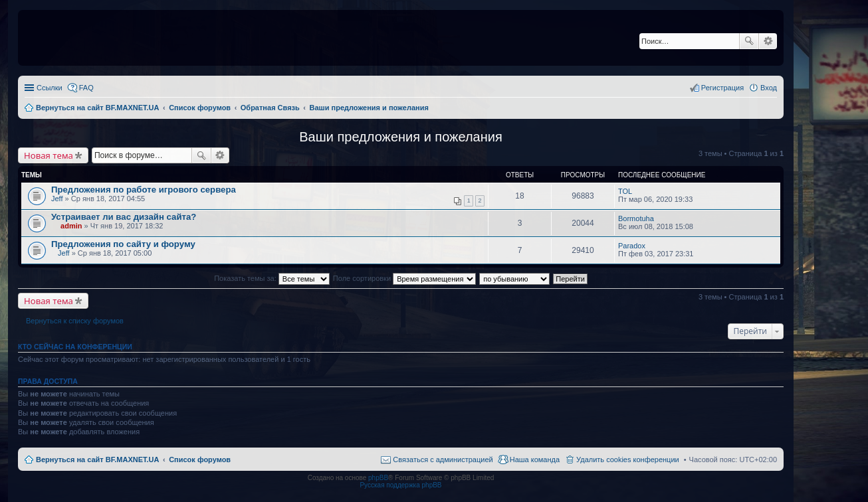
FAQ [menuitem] (86, 88)
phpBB (378, 478)
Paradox (632, 246)
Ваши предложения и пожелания (401, 137)
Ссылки (50, 88)
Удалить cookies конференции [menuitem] (628, 460)
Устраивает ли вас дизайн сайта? (124, 217)
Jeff (57, 199)
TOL (625, 191)
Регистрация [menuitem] (722, 88)
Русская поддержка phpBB (400, 485)
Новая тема (49, 155)
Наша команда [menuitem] (535, 460)
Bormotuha (636, 218)
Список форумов (200, 460)
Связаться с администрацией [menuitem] (443, 460)
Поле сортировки (404, 278)
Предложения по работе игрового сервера (144, 190)
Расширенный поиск (768, 41)
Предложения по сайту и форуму (123, 244)
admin (71, 226)
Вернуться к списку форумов (75, 321)
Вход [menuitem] (769, 88)
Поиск (749, 41)
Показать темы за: (272, 278)
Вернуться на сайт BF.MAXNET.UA (97, 460)
